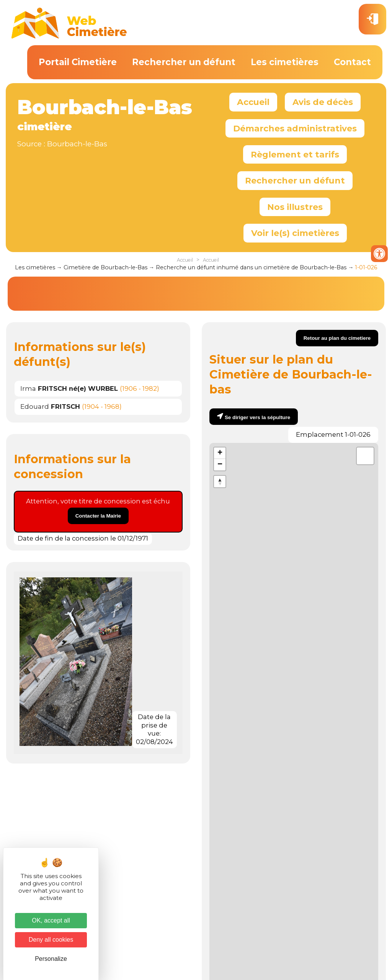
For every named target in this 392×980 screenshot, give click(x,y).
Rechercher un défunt (184, 62)
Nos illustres (295, 207)
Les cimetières (285, 62)
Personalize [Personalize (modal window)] (51, 959)
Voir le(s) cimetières (295, 233)
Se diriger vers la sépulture (257, 417)
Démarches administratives (295, 128)
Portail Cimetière (78, 62)
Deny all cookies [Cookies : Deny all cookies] (51, 940)
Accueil (253, 102)
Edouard (50, 406)
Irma (69, 388)
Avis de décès (323, 102)
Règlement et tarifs (295, 154)
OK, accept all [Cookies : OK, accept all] (51, 920)
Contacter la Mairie (98, 516)
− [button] (220, 465)
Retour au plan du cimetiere (337, 338)
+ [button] (220, 453)
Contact (352, 62)
